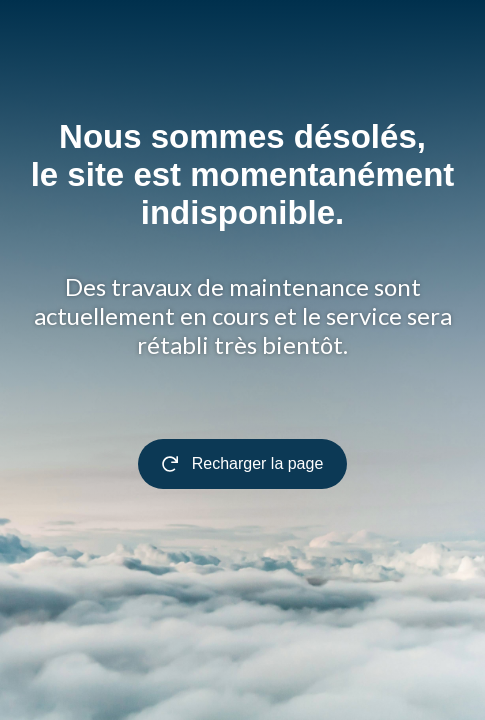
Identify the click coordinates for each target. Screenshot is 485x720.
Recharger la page (243, 463)
